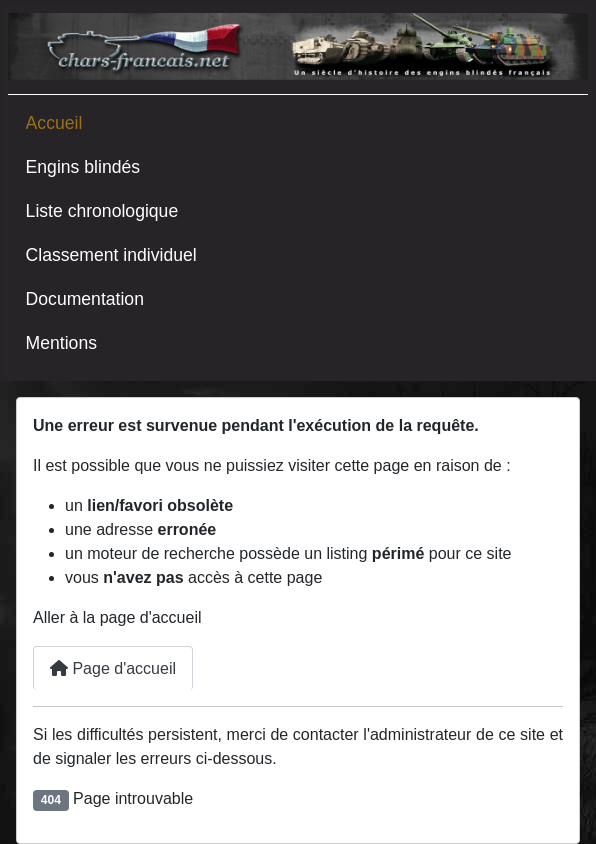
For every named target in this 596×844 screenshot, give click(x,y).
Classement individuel (111, 255)
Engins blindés (83, 167)
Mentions (61, 343)
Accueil (54, 123)
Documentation (85, 299)
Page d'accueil (113, 668)
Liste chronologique (102, 211)
